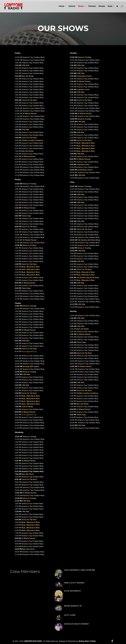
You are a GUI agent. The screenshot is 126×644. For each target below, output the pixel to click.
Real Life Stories (28, 76)
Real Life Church (28, 474)
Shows (81, 6)
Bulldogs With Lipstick (31, 367)
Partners (92, 6)
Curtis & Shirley (27, 407)
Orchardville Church (84, 76)
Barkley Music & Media (87, 641)
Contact (72, 6)
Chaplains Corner (83, 90)
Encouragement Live (29, 352)
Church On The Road (29, 100)
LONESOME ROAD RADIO (33, 641)
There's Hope (26, 216)
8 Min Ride (25, 65)
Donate (102, 6)
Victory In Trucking (29, 184)
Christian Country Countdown (32, 140)
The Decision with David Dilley (89, 240)
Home (61, 6)
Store (110, 6)
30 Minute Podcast (28, 330)
